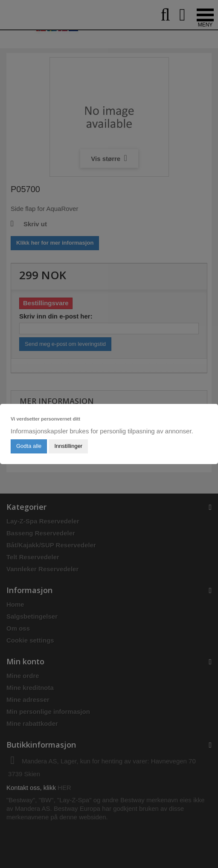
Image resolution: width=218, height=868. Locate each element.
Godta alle (29, 446)
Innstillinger (68, 446)
